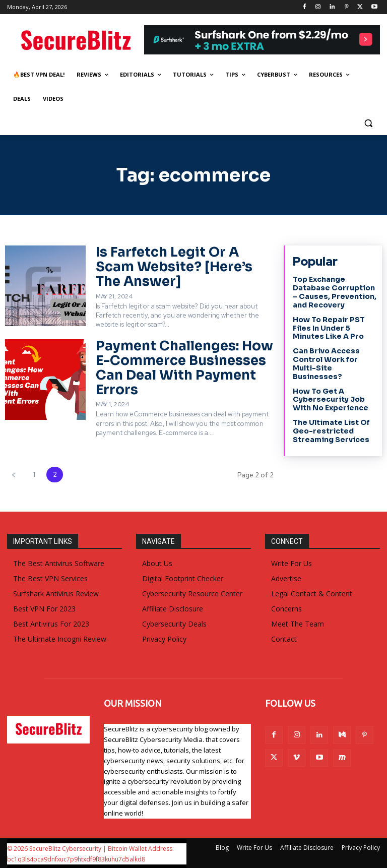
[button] (368, 123)
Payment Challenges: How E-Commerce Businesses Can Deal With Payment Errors (184, 368)
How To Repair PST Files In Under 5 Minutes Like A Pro (329, 328)
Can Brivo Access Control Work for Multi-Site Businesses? (326, 363)
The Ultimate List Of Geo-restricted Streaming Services (331, 431)
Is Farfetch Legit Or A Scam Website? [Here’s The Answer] (174, 267)
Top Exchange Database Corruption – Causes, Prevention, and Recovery (334, 292)
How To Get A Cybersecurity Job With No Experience (330, 399)
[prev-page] (13, 474)
